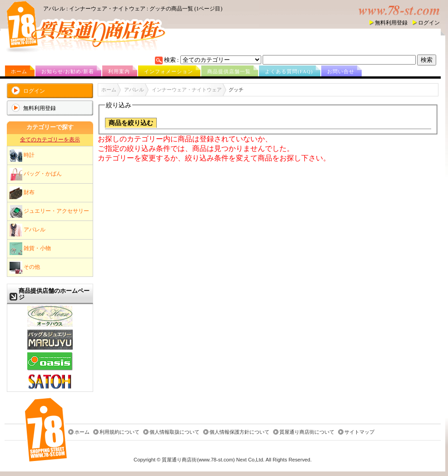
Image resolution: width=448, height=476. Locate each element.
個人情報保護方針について (239, 432)
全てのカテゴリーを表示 (50, 140)
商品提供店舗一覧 (229, 71)
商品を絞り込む (131, 123)
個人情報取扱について (174, 432)
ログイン (429, 23)
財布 (22, 193)
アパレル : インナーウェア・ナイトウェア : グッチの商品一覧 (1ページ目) (133, 9)
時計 (22, 155)
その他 (25, 267)
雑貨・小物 (30, 249)
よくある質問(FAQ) (289, 71)
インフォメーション (169, 71)
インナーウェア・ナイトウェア (187, 90)
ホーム (19, 71)
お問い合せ (341, 71)
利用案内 (119, 71)
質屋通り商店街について (307, 432)
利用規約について (119, 432)
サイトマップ (359, 432)
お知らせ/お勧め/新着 (68, 71)
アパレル (27, 230)
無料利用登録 (391, 23)
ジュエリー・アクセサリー (49, 211)
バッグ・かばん (36, 174)
